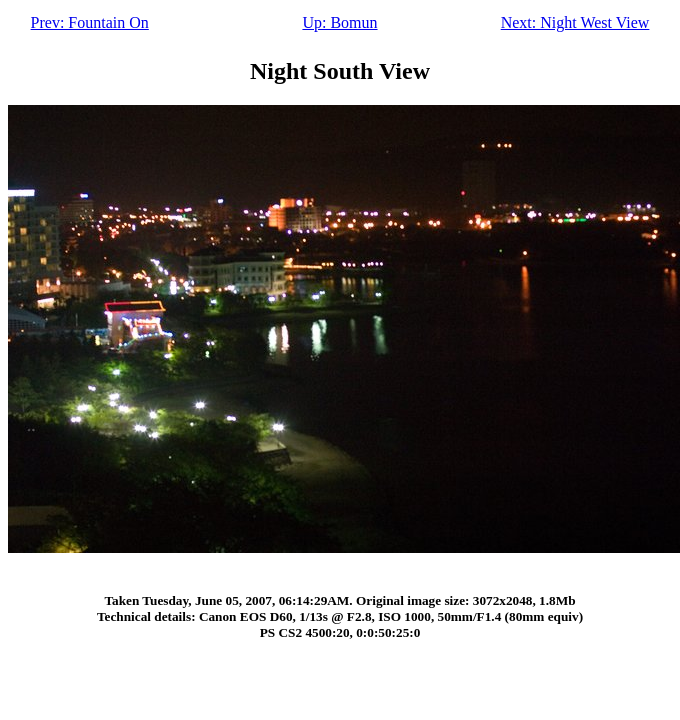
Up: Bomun (339, 22)
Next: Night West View (575, 22)
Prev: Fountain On (90, 22)
